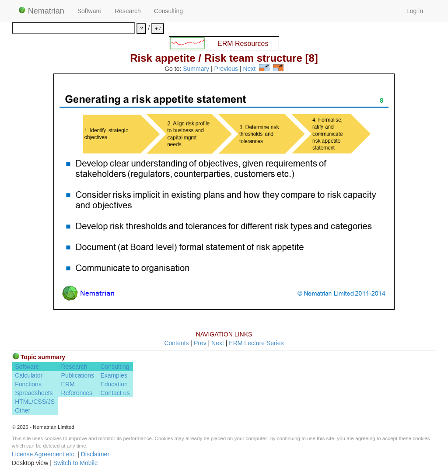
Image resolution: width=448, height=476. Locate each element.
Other (23, 410)
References (77, 393)
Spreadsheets (34, 393)
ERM (68, 384)
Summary (196, 69)
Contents (176, 343)
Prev (200, 343)
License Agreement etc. (44, 454)
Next (249, 69)
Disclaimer (95, 454)
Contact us (115, 393)
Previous (226, 69)
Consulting (168, 11)
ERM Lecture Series (256, 343)
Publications (78, 375)
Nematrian (41, 11)
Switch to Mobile (76, 463)
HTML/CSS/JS (35, 402)
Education (114, 384)
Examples (114, 375)
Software (89, 11)
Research (128, 11)
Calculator (29, 375)
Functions (28, 384)
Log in (415, 11)
